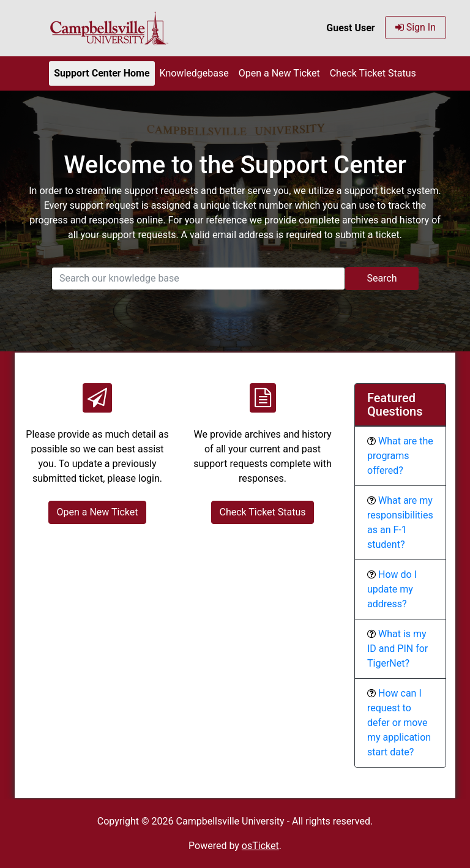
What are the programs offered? (400, 456)
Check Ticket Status (373, 73)
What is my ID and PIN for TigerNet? (397, 649)
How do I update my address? (392, 589)
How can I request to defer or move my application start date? (399, 723)
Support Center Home (102, 73)
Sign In (416, 27)
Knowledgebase (194, 73)
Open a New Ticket (279, 73)
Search (382, 278)
